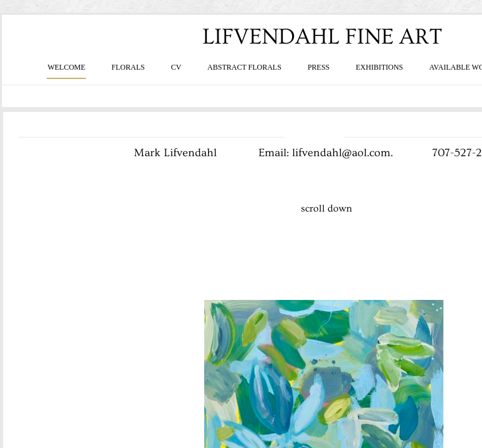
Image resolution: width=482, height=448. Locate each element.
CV (176, 67)
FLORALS (128, 67)
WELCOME (66, 67)
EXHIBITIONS (379, 67)
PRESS (319, 67)
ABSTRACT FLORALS (244, 67)
